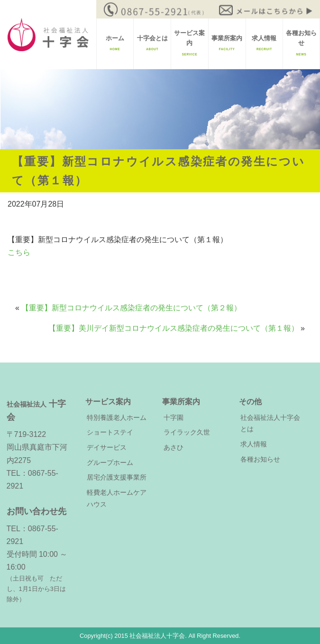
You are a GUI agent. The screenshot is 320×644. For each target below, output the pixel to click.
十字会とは (152, 43)
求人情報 (264, 43)
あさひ (174, 447)
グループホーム (110, 463)
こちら (19, 252)
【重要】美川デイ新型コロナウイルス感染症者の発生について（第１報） (174, 328)
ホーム (115, 43)
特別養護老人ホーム (117, 417)
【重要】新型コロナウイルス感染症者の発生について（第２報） (131, 308)
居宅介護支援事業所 (117, 477)
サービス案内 (189, 43)
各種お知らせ (301, 43)
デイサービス (107, 447)
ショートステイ (110, 432)
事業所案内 (227, 43)
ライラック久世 (187, 432)
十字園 (174, 417)
